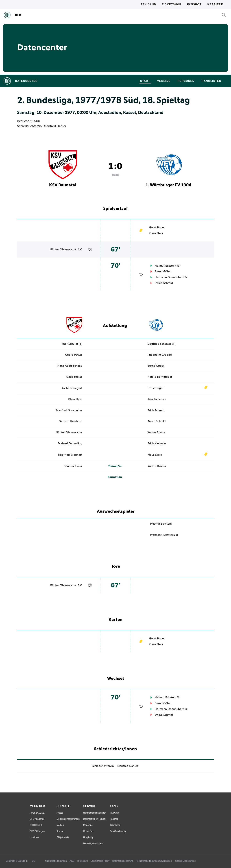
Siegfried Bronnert (70, 455)
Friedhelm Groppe (160, 355)
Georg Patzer (74, 355)
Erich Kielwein (157, 443)
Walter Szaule (156, 432)
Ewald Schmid (164, 283)
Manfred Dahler (55, 126)
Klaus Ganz (75, 399)
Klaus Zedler (74, 377)
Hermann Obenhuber (169, 277)
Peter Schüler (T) (71, 344)
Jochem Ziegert (72, 388)
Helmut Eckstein (165, 266)
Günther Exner (73, 466)
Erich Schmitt (156, 410)
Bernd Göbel (163, 271)
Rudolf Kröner (157, 466)
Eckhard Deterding (70, 443)
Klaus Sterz (156, 233)
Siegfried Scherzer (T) (161, 344)
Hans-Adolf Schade (70, 366)
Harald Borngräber (160, 377)
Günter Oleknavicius (63, 249)
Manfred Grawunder (69, 410)
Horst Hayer (157, 228)
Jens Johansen (157, 399)
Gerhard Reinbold (71, 421)
